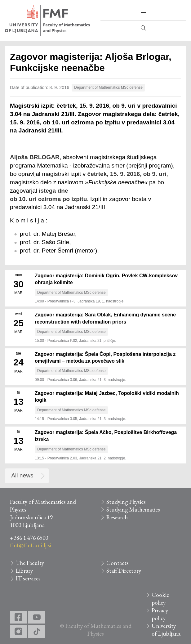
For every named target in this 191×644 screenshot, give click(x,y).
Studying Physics (126, 502)
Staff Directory (124, 571)
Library (24, 571)
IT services (28, 578)
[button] (143, 13)
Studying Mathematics (133, 510)
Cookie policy (160, 599)
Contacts (118, 563)
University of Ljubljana (166, 630)
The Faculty (30, 563)
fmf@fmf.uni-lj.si (31, 545)
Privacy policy (160, 614)
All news (22, 475)
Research (117, 517)
